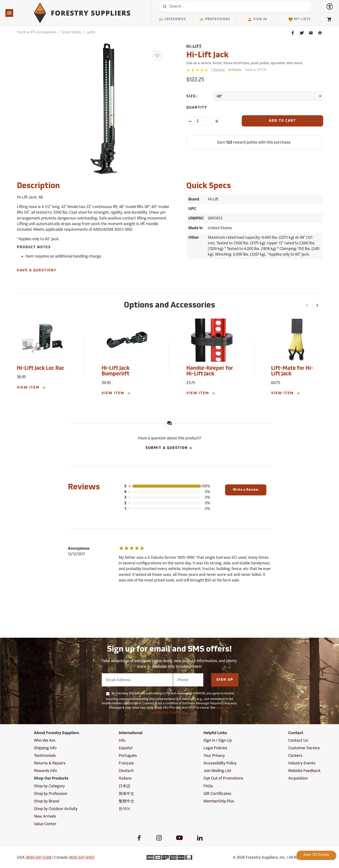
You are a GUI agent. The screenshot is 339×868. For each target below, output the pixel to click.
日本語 (125, 786)
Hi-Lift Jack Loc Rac (41, 368)
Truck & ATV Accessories (37, 32)
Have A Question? (37, 271)
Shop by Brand (46, 801)
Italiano (125, 778)
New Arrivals (45, 816)
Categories (173, 19)
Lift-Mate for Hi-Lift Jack (292, 371)
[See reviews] (218, 70)
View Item (31, 388)
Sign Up (225, 680)
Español (126, 748)
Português (128, 756)
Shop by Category (49, 786)
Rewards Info (45, 771)
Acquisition (298, 778)
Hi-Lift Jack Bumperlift (116, 371)
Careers (295, 756)
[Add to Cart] (282, 121)
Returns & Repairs (50, 763)
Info (122, 740)
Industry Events (302, 763)
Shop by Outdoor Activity (56, 809)
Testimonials (45, 756)
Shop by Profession (51, 794)
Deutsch (126, 771)
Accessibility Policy (220, 763)
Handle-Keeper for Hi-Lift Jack (210, 371)
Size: (192, 96)
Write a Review (246, 490)
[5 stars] (198, 70)
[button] (307, 306)
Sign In (257, 19)
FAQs (208, 786)
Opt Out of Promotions (223, 778)
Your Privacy (214, 756)
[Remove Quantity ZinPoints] (190, 121)
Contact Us (298, 740)
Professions (215, 19)
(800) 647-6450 (82, 857)
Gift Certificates (217, 794)
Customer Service (304, 748)
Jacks (91, 32)
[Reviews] (205, 70)
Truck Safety (71, 32)
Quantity (197, 108)
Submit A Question (169, 448)
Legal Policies (215, 748)
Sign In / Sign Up (218, 740)
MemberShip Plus (219, 801)
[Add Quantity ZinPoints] (217, 121)
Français (126, 763)
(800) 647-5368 (38, 857)
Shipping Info (45, 748)
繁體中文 (126, 801)
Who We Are (45, 740)
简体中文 (126, 794)
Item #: (255, 70)
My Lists (300, 19)
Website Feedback (304, 771)
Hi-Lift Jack (207, 55)
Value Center (45, 824)
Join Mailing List (217, 771)
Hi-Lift (194, 46)
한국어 (125, 809)
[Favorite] (157, 56)
